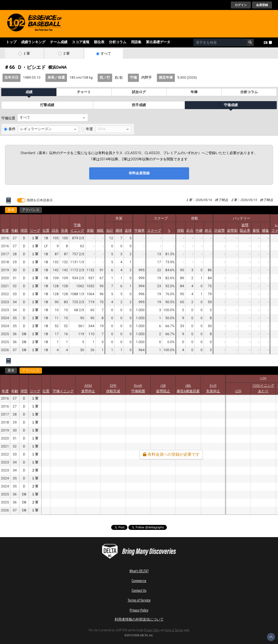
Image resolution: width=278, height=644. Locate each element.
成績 (29, 92)
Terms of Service (139, 600)
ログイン (241, 5)
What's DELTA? (139, 571)
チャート (84, 92)
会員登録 (262, 5)
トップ (11, 42)
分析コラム (118, 42)
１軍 (26, 54)
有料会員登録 (139, 173)
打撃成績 (47, 105)
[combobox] (220, 42)
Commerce (139, 580)
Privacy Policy (139, 610)
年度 (89, 129)
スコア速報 (81, 42)
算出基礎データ (158, 42)
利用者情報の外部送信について (139, 619)
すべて (106, 54)
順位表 (99, 42)
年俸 (194, 92)
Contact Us (139, 590)
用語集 (136, 42)
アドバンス (31, 210)
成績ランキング (33, 42)
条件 (12, 129)
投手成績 (139, 105)
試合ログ (139, 92)
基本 (11, 210)
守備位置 (8, 118)
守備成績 (231, 105)
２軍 (66, 54)
